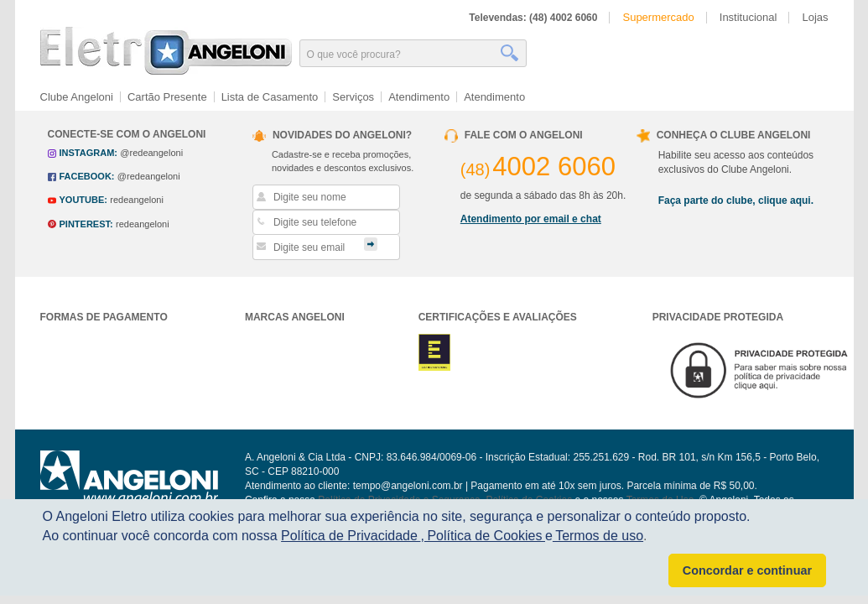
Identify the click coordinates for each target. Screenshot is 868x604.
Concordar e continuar (747, 570)
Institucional (748, 17)
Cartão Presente (167, 97)
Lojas (815, 17)
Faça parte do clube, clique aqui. (736, 200)
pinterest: (86, 224)
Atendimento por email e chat (531, 219)
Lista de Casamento (270, 97)
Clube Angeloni (77, 97)
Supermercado (658, 17)
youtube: (83, 200)
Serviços (353, 97)
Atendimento (419, 97)
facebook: (87, 176)
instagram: (88, 153)
